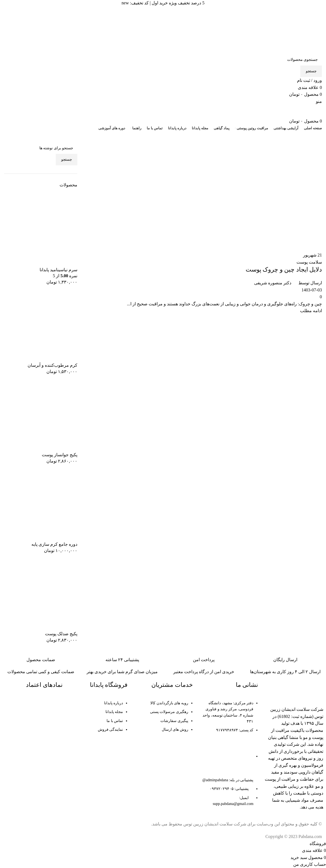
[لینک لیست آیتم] (228, 756)
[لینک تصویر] (293, 690)
